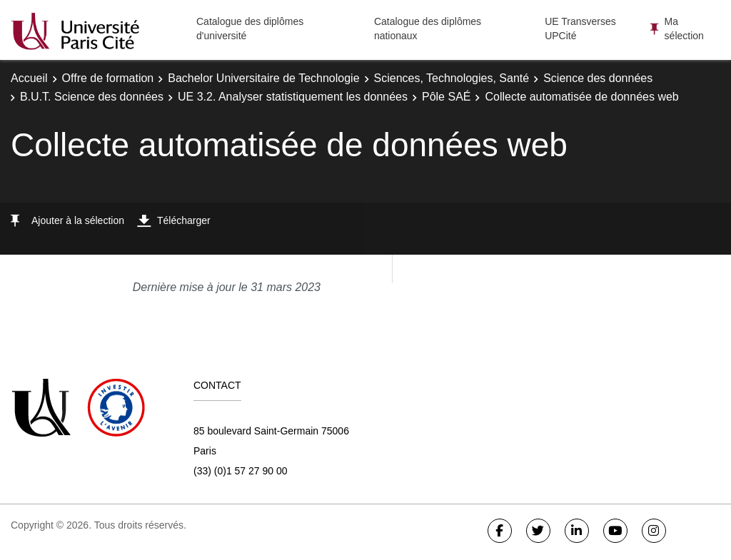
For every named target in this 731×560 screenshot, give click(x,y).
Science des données (598, 78)
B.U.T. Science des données (92, 97)
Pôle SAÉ (446, 97)
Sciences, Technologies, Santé (452, 78)
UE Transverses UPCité (580, 29)
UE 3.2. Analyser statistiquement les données (293, 97)
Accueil (29, 78)
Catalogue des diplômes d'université (250, 29)
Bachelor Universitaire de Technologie (263, 78)
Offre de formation (108, 78)
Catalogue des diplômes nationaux (428, 29)
